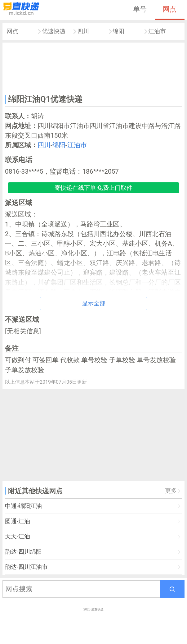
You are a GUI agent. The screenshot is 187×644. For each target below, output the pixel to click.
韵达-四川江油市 (26, 567)
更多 (171, 491)
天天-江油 (18, 536)
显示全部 (94, 303)
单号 (140, 9)
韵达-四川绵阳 (23, 552)
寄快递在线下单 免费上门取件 (94, 188)
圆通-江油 (18, 521)
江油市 (157, 31)
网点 (170, 9)
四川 (83, 31)
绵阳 (118, 31)
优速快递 (54, 31)
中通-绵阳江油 (23, 506)
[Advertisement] (93, 67)
